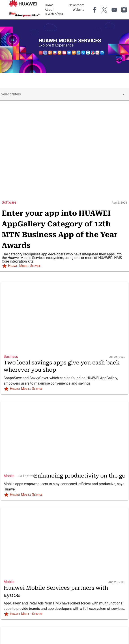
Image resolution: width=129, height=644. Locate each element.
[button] (124, 94)
